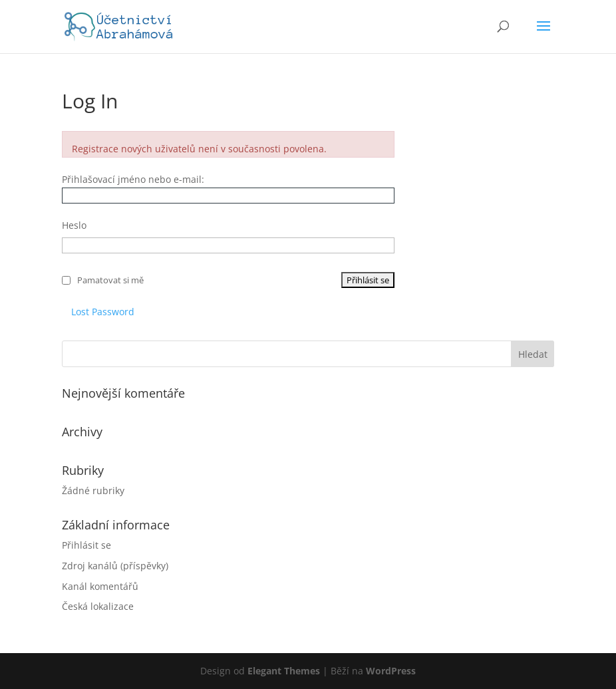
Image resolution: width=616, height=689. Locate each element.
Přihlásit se (86, 545)
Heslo (74, 225)
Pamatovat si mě (110, 280)
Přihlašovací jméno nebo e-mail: (133, 179)
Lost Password (103, 312)
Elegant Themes (284, 671)
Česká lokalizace (98, 606)
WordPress (391, 671)
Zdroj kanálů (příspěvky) (115, 566)
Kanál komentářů (100, 586)
